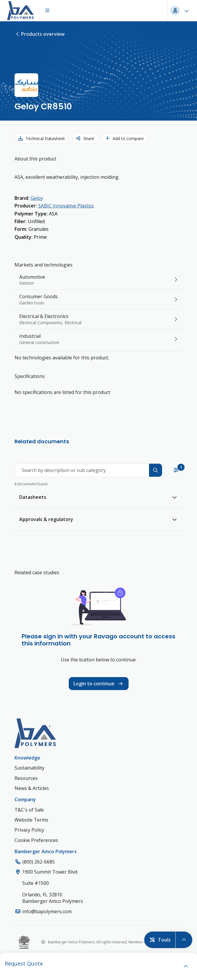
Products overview (40, 34)
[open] (186, 966)
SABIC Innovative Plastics (66, 206)
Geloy (37, 198)
